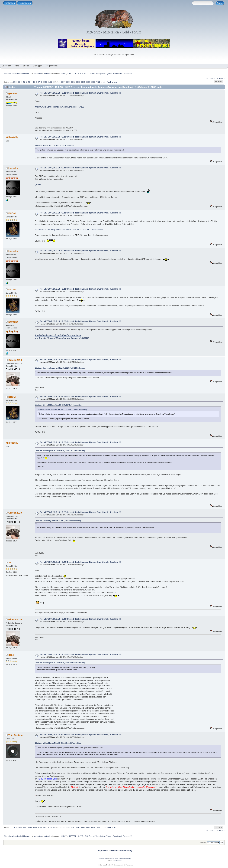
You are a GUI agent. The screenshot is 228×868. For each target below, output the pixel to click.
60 (72, 82)
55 (59, 82)
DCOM (12, 213)
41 (24, 82)
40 (21, 82)
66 (87, 82)
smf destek (118, 861)
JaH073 (64, 74)
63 (79, 82)
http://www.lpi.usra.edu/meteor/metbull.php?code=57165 (60, 107)
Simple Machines (125, 858)
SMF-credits (104, 858)
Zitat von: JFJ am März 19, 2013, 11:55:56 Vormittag (55, 145)
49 (44, 82)
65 (84, 82)
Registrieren (25, 3)
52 (51, 82)
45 (34, 82)
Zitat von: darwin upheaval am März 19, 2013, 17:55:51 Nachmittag (60, 368)
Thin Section (16, 735)
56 (62, 82)
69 (94, 82)
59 (69, 82)
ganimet (13, 93)
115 (104, 82)
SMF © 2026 (114, 858)
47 (39, 82)
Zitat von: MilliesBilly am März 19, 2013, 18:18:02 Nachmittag (58, 521)
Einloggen (10, 3)
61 (74, 82)
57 (64, 82)
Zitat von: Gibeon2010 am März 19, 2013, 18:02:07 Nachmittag (58, 405)
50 (46, 82)
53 (54, 82)
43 (29, 82)
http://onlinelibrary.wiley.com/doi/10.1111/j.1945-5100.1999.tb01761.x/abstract (69, 230)
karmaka (13, 168)
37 (14, 82)
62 (77, 82)
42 (26, 82)
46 (36, 82)
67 (89, 82)
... (12, 82)
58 (67, 82)
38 (16, 82)
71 (99, 82)
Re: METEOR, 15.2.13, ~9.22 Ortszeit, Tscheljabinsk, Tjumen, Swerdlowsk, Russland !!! (80, 93)
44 (31, 82)
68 (92, 82)
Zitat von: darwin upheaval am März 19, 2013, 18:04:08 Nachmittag (60, 663)
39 (19, 82)
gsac (11, 655)
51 (49, 82)
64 (82, 82)
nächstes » (220, 78)
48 (41, 82)
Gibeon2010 (15, 360)
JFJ (10, 562)
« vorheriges (211, 78)
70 (96, 82)
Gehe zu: (203, 843)
